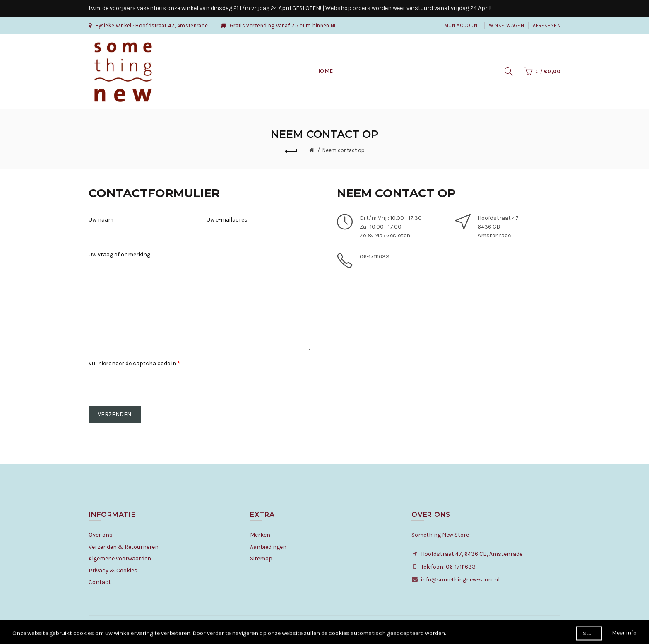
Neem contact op (344, 150)
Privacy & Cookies (113, 570)
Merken (260, 535)
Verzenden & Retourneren (124, 547)
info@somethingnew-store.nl (460, 580)
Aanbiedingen (268, 547)
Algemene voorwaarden (120, 558)
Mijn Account (462, 25)
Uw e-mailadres (227, 220)
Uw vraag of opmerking (119, 254)
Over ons (101, 535)
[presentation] (151, 386)
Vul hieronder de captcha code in (132, 363)
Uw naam (101, 220)
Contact (100, 582)
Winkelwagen (506, 25)
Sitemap (261, 558)
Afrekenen (547, 25)
